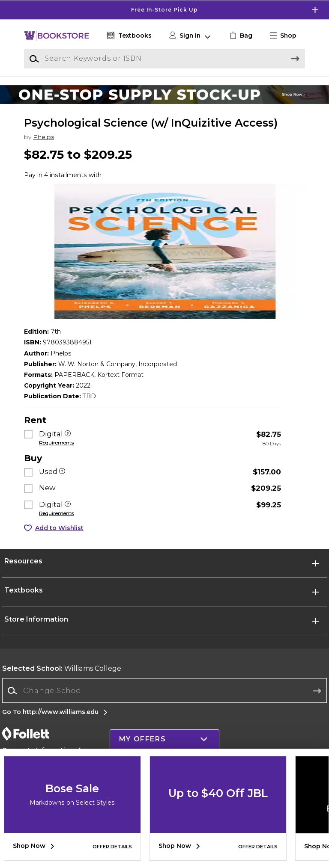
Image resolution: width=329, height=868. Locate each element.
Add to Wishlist (59, 528)
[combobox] (164, 691)
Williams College (62, 668)
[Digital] (68, 434)
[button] (287, 36)
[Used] (62, 472)
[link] (240, 36)
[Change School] (164, 690)
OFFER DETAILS (112, 847)
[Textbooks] (128, 36)
